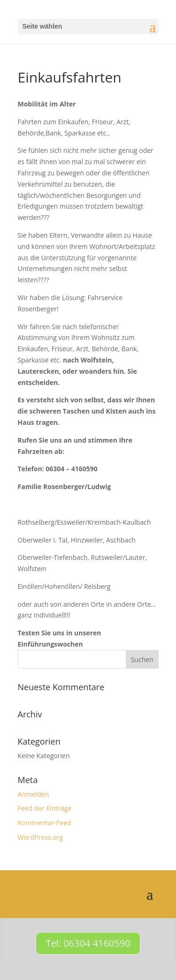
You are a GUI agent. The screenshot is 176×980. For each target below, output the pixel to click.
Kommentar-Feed (45, 823)
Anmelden (34, 794)
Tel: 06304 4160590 (88, 943)
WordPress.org (40, 837)
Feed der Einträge (45, 808)
